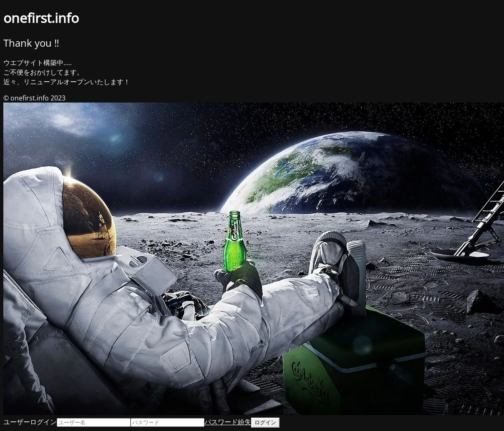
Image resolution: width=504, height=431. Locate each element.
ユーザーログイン (30, 422)
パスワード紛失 (228, 422)
